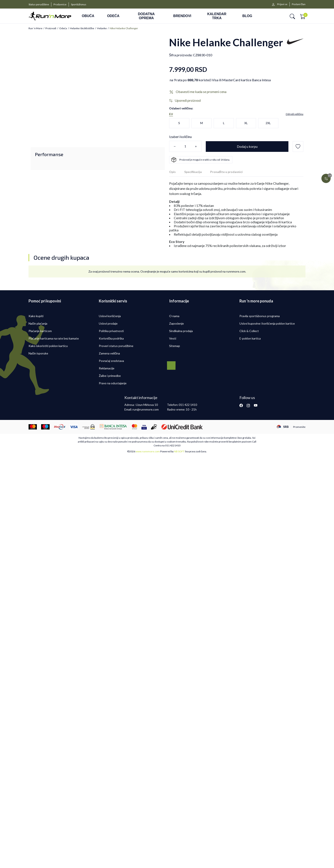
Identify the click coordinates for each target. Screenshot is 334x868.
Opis (172, 172)
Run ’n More (35, 28)
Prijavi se (282, 4)
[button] (292, 16)
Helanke (102, 28)
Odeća (63, 28)
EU (171, 114)
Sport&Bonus (79, 4)
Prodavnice (60, 4)
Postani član (299, 4)
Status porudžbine (39, 4)
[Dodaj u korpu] (247, 147)
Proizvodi (51, 28)
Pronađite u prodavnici (226, 172)
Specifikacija (193, 172)
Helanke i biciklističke (82, 28)
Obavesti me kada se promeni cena (201, 92)
